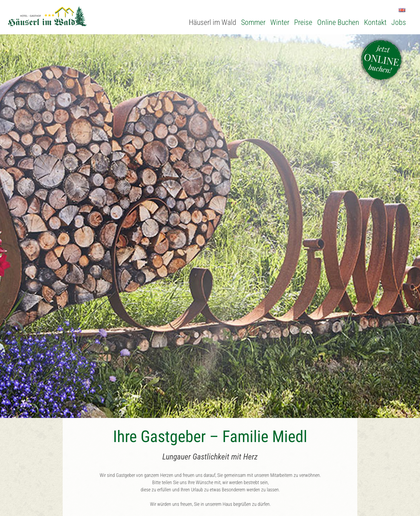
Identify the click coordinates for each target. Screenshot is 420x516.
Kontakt (375, 22)
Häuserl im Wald (213, 22)
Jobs (399, 22)
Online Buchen (338, 22)
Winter (280, 22)
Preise (303, 22)
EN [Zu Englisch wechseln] (402, 10)
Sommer (253, 22)
